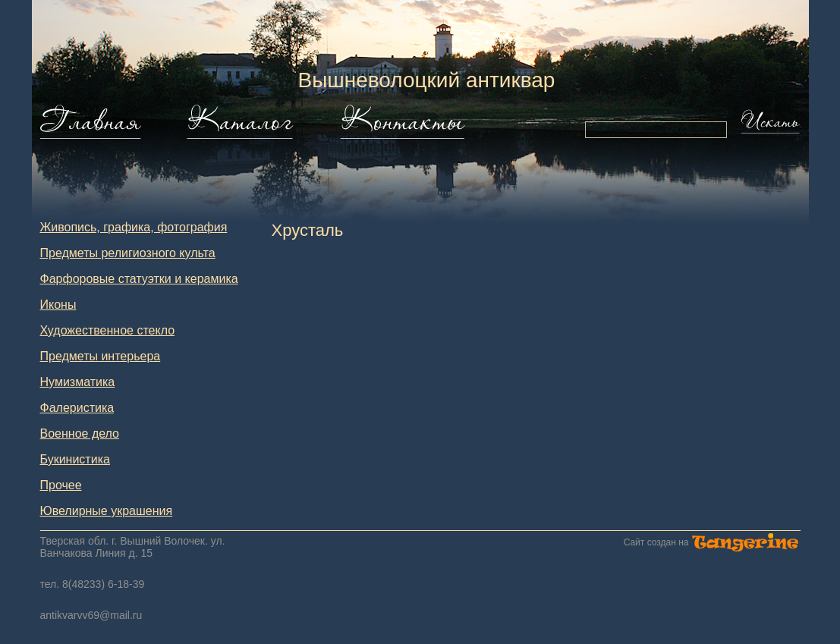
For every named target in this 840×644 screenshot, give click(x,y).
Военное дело (80, 434)
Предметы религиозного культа (128, 253)
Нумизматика (78, 382)
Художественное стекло (108, 330)
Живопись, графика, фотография (134, 227)
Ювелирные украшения (107, 511)
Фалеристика (77, 408)
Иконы (58, 305)
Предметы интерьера (101, 356)
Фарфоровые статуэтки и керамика (139, 279)
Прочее (61, 485)
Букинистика (75, 459)
